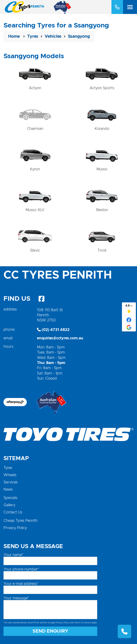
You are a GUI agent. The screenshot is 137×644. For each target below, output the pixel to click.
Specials (10, 498)
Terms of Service (83, 623)
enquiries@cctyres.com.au (60, 338)
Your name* (13, 555)
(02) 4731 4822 (53, 330)
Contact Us (13, 512)
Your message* (16, 598)
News (8, 489)
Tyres (8, 468)
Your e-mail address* (21, 584)
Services (11, 482)
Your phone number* (21, 569)
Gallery (9, 505)
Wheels (10, 475)
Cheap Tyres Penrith (20, 521)
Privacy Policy (15, 528)
